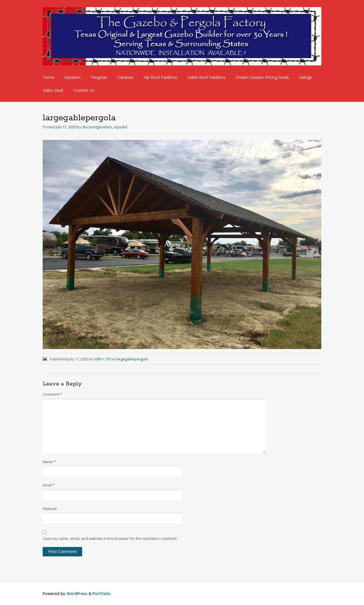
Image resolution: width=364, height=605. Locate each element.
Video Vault (53, 90)
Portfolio (101, 593)
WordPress (77, 593)
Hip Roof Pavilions (160, 77)
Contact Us (84, 90)
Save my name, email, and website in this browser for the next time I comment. (110, 538)
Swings (306, 77)
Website (50, 509)
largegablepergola (132, 359)
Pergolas (99, 77)
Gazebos (73, 77)
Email (49, 485)
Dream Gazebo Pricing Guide (262, 77)
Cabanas (125, 77)
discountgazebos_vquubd (105, 127)
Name (49, 462)
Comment (52, 394)
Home (49, 77)
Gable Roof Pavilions (206, 77)
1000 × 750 (102, 359)
